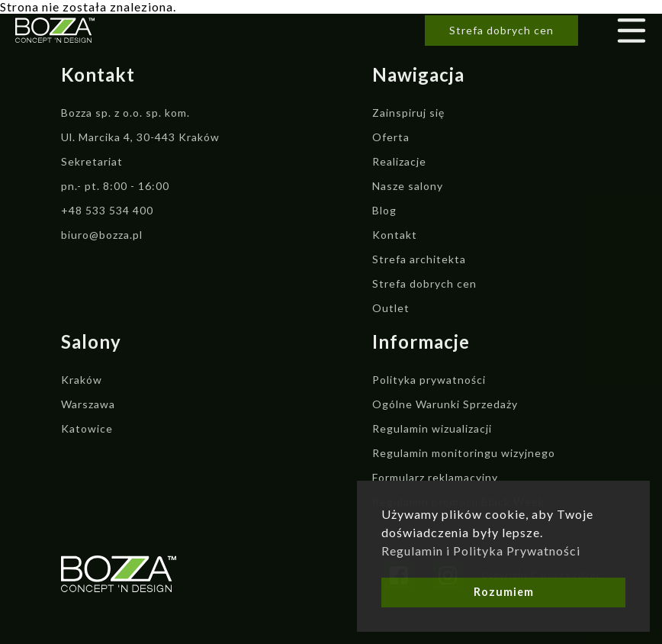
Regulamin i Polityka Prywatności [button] (481, 551)
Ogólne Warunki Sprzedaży (445, 404)
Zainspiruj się (408, 113)
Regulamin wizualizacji (432, 428)
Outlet (391, 308)
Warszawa (88, 404)
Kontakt (395, 235)
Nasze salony (408, 186)
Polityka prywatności (429, 380)
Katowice (87, 428)
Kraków (82, 380)
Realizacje (399, 161)
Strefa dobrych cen (501, 30)
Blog (384, 210)
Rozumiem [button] (504, 592)
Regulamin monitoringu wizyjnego (464, 453)
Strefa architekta (419, 259)
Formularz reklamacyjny (435, 477)
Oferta (391, 137)
